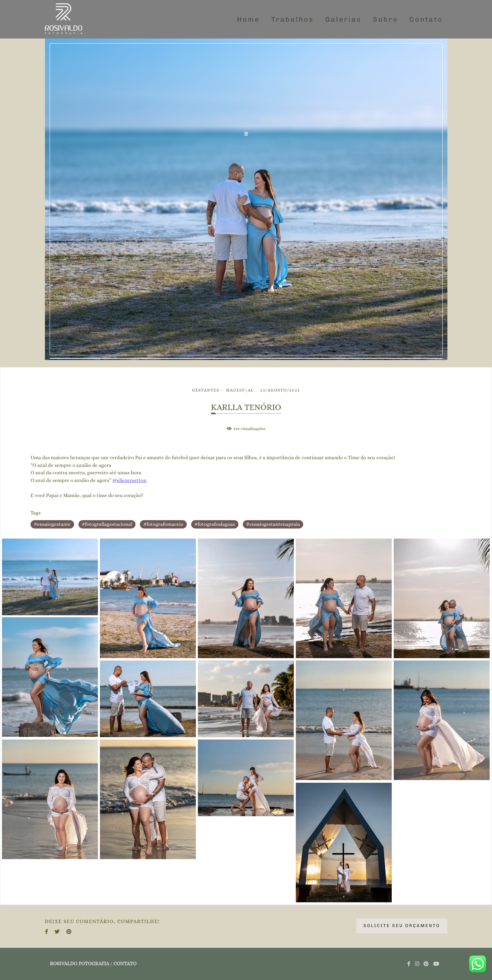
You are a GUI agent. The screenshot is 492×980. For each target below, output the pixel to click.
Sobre (386, 19)
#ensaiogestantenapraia (273, 524)
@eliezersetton (129, 480)
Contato (426, 19)
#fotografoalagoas (215, 524)
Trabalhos (293, 19)
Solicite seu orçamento (402, 926)
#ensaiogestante (52, 524)
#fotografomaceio (163, 524)
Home (248, 19)
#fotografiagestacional (107, 524)
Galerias (343, 19)
